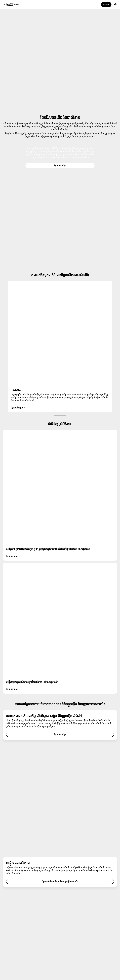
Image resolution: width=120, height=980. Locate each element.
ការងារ (10, 923)
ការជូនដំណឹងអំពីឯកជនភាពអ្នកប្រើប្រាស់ (21, 941)
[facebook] (16, 964)
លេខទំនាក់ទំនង (67, 919)
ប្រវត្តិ (10, 919)
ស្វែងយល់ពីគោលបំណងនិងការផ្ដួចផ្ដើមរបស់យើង (60, 774)
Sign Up (106, 5)
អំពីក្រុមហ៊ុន (12, 909)
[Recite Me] (110, 964)
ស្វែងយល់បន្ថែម (60, 165)
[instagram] (10, 964)
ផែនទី (63, 914)
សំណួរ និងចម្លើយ (67, 909)
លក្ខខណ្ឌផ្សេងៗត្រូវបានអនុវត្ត (18, 945)
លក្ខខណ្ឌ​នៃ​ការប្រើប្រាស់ (16, 936)
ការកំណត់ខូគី (12, 950)
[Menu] (115, 5)
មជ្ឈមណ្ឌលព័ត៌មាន (14, 914)
